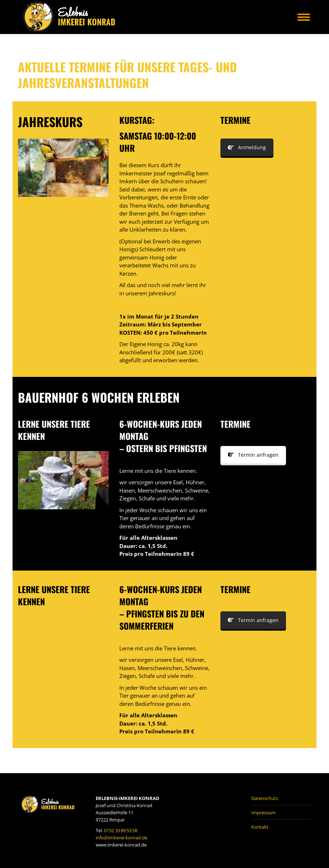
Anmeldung (247, 147)
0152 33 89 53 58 (121, 830)
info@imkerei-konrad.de (121, 838)
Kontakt (260, 827)
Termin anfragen (253, 455)
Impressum (263, 813)
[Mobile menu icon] (304, 17)
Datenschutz (265, 798)
